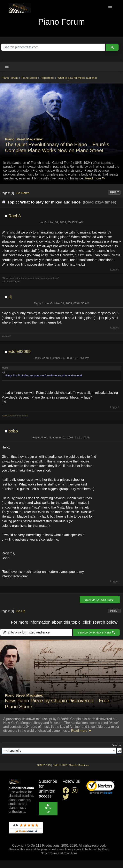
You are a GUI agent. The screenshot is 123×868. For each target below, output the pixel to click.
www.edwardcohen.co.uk (15, 416)
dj (10, 297)
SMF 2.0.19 (44, 765)
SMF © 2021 (60, 765)
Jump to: (117, 745)
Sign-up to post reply (100, 600)
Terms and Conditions (63, 853)
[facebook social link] (67, 792)
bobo (13, 431)
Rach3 (15, 216)
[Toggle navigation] (110, 8)
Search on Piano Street (96, 633)
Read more (95, 178)
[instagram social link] (75, 792)
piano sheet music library (57, 849)
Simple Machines (79, 765)
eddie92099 (20, 351)
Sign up (48, 809)
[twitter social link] (67, 798)
